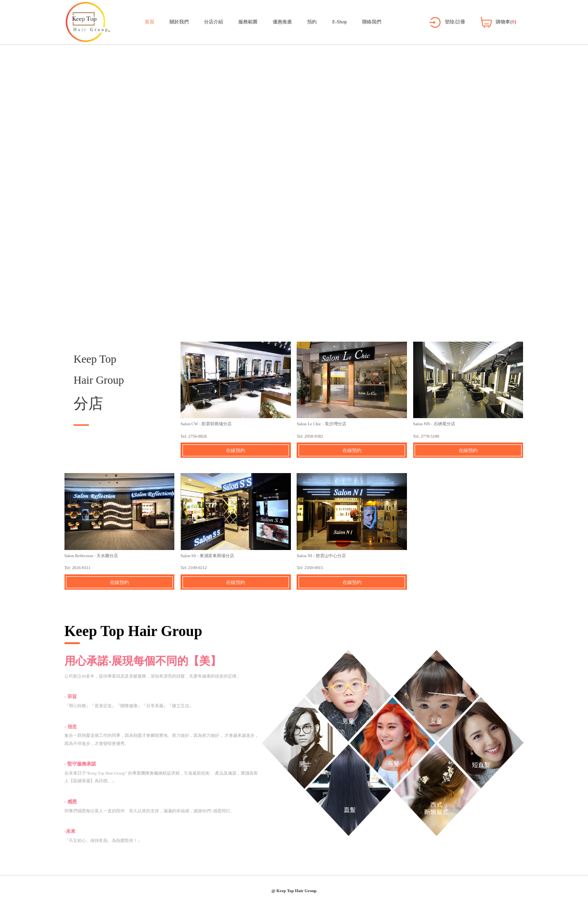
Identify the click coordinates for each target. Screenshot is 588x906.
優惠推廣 (282, 22)
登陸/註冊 (455, 22)
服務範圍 (248, 22)
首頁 (150, 22)
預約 (312, 22)
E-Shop (339, 22)
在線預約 (235, 450)
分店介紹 (214, 22)
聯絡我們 (372, 22)
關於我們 (179, 22)
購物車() (506, 22)
